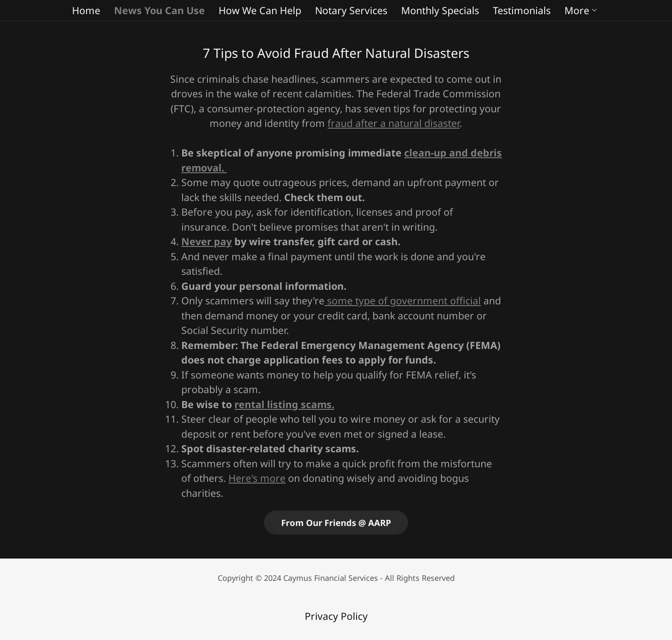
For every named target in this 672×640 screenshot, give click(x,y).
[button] (581, 10)
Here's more (257, 478)
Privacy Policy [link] (336, 616)
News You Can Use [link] (159, 10)
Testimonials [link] (522, 10)
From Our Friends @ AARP (336, 523)
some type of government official (403, 300)
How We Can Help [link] (260, 10)
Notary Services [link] (351, 10)
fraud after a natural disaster (393, 123)
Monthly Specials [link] (440, 10)
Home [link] (86, 10)
